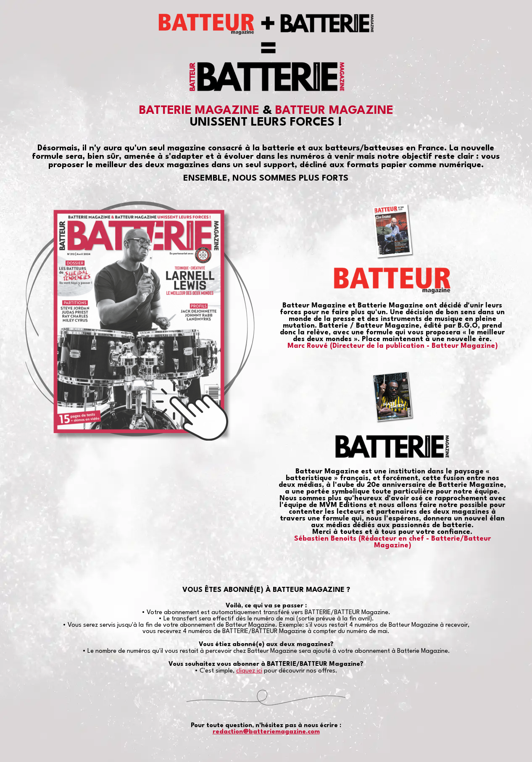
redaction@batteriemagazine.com (266, 732)
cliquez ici (249, 671)
